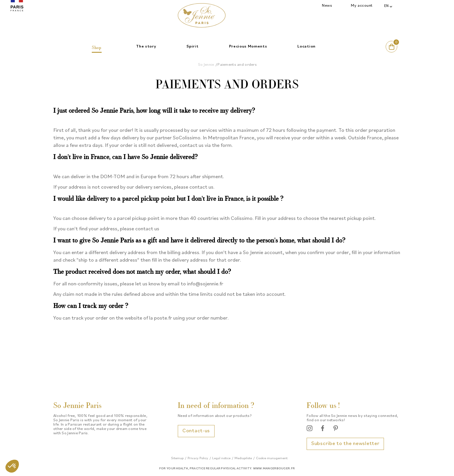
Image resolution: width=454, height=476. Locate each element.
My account (362, 6)
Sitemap (177, 458)
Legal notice (221, 458)
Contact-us (196, 431)
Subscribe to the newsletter (345, 444)
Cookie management (272, 458)
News (327, 6)
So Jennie (206, 65)
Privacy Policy (198, 458)
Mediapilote (243, 458)
